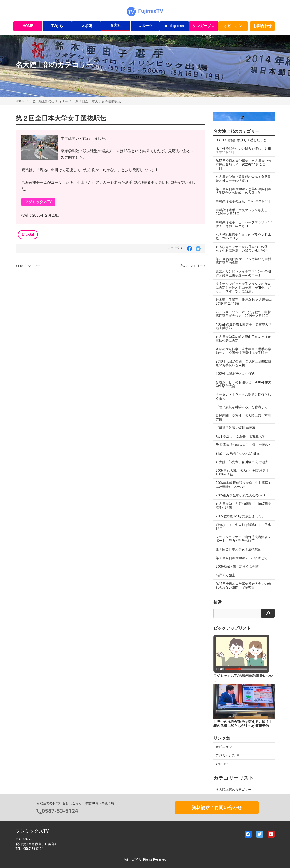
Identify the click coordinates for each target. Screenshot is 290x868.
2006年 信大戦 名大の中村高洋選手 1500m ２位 (242, 472)
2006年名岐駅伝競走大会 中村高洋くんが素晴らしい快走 (244, 485)
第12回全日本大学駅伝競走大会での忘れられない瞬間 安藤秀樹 (243, 586)
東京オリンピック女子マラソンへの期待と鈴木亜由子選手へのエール (243, 273)
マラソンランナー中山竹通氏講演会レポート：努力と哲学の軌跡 (243, 539)
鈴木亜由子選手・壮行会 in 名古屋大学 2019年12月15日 (245, 302)
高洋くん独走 (225, 575)
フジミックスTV (38, 202)
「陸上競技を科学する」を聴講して (242, 407)
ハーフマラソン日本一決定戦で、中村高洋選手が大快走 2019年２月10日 (243, 314)
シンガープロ (204, 26)
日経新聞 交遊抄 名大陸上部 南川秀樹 (243, 417)
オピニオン (233, 26)
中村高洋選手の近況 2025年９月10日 (244, 201)
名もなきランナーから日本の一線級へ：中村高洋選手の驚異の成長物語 (242, 249)
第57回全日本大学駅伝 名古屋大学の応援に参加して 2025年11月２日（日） (243, 164)
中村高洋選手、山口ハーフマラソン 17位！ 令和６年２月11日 (244, 224)
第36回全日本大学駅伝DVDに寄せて (242, 558)
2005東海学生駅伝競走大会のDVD (240, 495)
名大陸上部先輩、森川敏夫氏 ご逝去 (242, 462)
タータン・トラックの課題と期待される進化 (243, 396)
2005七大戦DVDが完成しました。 (240, 516)
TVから (57, 26)
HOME (28, 26)
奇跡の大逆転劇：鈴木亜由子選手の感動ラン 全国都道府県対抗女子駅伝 (243, 351)
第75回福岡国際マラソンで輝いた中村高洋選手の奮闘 (243, 261)
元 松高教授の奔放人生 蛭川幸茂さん (244, 445)
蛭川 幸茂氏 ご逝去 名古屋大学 (240, 436)
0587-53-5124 (60, 811)
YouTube (222, 764)
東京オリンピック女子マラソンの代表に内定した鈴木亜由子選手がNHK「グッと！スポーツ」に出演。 (243, 288)
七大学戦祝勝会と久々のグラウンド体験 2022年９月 (243, 236)
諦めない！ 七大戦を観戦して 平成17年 (243, 527)
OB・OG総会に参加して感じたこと (241, 140)
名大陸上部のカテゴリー (50, 101)
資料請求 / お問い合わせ (217, 808)
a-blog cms (174, 26)
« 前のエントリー (28, 266)
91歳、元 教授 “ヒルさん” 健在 (238, 453)
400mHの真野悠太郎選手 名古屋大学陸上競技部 (244, 326)
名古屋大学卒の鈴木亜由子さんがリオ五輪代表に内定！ (243, 339)
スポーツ (145, 26)
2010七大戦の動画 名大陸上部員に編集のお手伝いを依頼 (244, 363)
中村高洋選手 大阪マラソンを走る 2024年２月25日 (243, 212)
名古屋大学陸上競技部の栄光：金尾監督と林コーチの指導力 (243, 179)
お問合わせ (262, 26)
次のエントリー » (193, 266)
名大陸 (116, 25)
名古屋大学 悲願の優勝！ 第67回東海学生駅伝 (243, 506)
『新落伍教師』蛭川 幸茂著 (235, 428)
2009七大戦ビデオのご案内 (235, 374)
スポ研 (87, 26)
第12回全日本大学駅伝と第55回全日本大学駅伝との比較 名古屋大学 (244, 191)
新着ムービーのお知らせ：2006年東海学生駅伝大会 (244, 384)
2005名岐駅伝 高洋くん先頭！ (239, 567)
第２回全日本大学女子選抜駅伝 (98, 101)
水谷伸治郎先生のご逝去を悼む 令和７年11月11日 (243, 150)
